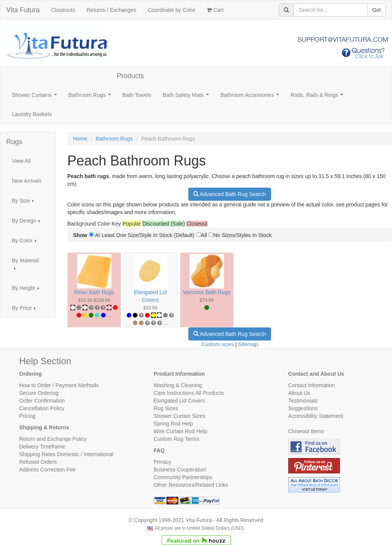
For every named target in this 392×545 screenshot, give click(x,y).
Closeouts (63, 10)
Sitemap (248, 344)
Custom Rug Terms (176, 439)
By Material (25, 266)
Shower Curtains (36, 97)
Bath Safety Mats (187, 97)
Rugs (14, 142)
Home (80, 139)
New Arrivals (27, 181)
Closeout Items (306, 431)
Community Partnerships (183, 477)
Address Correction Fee (47, 470)
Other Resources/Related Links (191, 485)
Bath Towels (137, 95)
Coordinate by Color (172, 10)
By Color (26, 243)
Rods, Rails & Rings (318, 97)
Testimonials (303, 401)
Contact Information (312, 385)
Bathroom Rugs (91, 97)
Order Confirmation (42, 401)
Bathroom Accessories (251, 97)
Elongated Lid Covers (179, 401)
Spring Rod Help (173, 424)
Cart (215, 10)
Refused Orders (38, 462)
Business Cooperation (180, 470)
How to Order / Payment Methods (59, 385)
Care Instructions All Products (189, 393)
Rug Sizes (166, 408)
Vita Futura (23, 10)
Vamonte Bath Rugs (207, 292)
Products (130, 76)
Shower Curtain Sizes (179, 416)
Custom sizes (217, 344)
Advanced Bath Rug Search (230, 194)
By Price (26, 310)
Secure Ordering (39, 393)
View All (21, 161)
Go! (376, 10)
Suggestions (303, 408)
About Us (299, 393)
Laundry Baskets (32, 114)
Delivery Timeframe (42, 447)
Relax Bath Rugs (94, 292)
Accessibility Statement (316, 416)
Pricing (27, 416)
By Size (25, 203)
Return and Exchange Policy (53, 439)
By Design (28, 223)
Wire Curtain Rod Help (180, 431)
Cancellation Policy (42, 408)
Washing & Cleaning (178, 385)
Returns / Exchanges (111, 10)
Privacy (162, 462)
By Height (28, 290)
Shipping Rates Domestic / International (66, 454)
